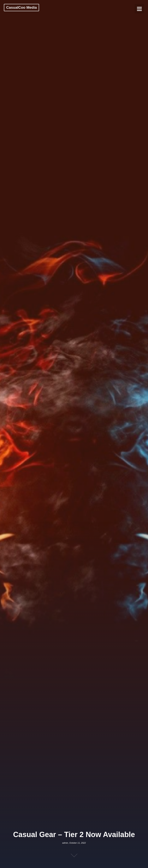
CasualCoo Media (21, 7)
